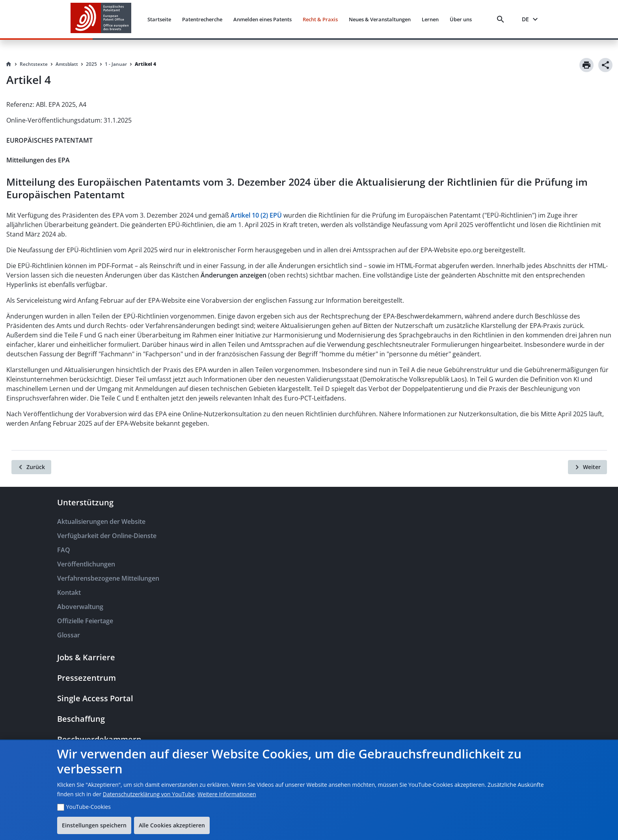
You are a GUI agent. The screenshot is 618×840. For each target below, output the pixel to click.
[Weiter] (587, 467)
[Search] (502, 19)
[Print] (586, 65)
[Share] (605, 65)
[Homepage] (9, 64)
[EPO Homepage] (101, 19)
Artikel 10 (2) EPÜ (256, 215)
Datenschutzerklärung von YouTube (149, 794)
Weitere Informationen (227, 794)
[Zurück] (31, 467)
